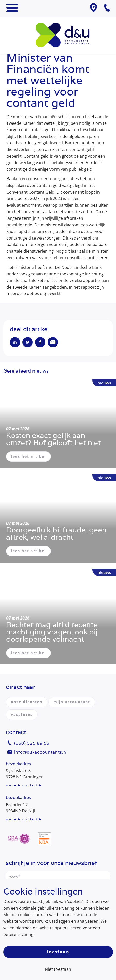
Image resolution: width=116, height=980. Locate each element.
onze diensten (27, 702)
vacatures (22, 714)
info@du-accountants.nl (41, 752)
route (11, 785)
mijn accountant (72, 702)
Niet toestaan (58, 969)
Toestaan (58, 952)
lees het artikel (28, 456)
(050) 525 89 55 (32, 743)
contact (30, 785)
